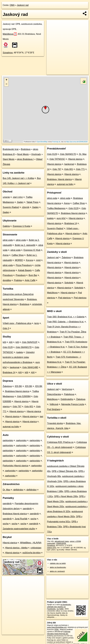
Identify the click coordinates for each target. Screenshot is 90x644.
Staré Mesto (9, 159)
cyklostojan (36, 548)
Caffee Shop (18, 255)
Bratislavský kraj (11, 149)
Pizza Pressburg (24, 265)
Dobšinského (67, 399)
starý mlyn (18, 197)
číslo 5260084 (24, 396)
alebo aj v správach (57, 571)
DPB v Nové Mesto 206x (66, 496)
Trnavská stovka (55, 423)
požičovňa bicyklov (32, 553)
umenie (6, 197)
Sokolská (69, 283)
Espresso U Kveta (22, 226)
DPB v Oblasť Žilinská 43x (64, 471)
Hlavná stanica (21, 401)
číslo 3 (6, 328)
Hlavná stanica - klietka (16, 548)
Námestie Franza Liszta (73, 404)
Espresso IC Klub (32, 250)
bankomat (15, 367)
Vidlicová (54, 404)
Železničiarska (54, 394)
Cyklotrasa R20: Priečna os (60, 442)
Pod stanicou (64, 298)
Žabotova (7, 386)
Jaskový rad (23, 5)
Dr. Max (6, 490)
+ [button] (6, 80)
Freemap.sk (56, 142)
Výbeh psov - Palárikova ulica (17, 323)
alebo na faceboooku (58, 567)
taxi (41, 416)
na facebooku (66, 605)
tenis (37, 323)
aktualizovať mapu (62, 541)
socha (33, 519)
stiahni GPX (52, 548)
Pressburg (21, 275)
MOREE (19, 260)
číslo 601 (29, 407)
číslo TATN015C (57, 159)
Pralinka (18, 280)
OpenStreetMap (42, 142)
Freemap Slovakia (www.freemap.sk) (59, 633)
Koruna (30, 260)
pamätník (7, 504)
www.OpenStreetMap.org (57, 627)
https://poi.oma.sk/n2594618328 (77, 142)
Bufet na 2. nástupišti (25, 245)
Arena (6, 255)
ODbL (57, 629)
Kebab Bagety (25, 270)
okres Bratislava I (25, 159)
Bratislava (26, 149)
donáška (7, 280)
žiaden (20, 202)
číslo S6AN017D (24, 347)
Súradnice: (8, 53)
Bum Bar (33, 275)
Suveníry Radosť (11, 207)
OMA (12, 5)
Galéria (6, 226)
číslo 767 (17, 407)
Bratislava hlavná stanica (17, 391)
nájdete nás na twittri (58, 563)
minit (38, 260)
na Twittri (60, 609)
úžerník (26, 207)
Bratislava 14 (9, 372)
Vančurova (67, 389)
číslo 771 (80, 169)
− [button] (6, 84)
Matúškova (10, 34)
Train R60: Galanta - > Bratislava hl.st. (66, 322)
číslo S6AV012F (30, 342)
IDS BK (18, 386)
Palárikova (69, 394)
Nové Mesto (23, 154)
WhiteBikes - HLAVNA (31, 543)
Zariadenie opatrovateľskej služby (19, 529)
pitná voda (8, 240)
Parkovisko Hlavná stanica (16, 466)
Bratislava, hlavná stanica (59, 179)
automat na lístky (11, 427)
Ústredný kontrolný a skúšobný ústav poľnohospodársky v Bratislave (19, 357)
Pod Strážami (54, 409)
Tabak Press (32, 202)
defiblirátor (18, 490)
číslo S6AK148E (30, 367)
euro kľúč (61, 218)
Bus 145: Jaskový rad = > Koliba (18, 178)
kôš (4, 342)
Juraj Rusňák (21, 519)
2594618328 (61, 543)
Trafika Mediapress (56, 208)
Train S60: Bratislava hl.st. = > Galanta (66, 317)
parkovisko (8, 440)
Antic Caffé (30, 280)
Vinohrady (36, 154)
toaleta (20, 352)
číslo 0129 (8, 347)
